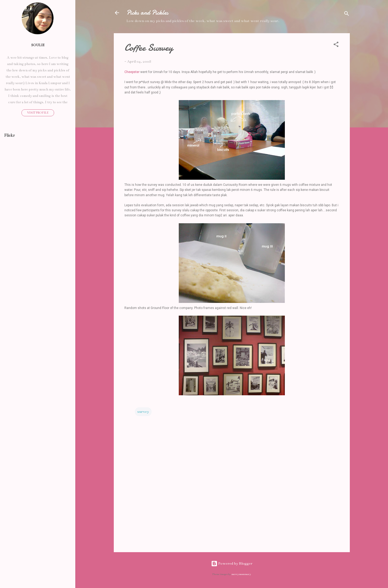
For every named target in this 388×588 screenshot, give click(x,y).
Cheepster (132, 72)
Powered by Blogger (232, 563)
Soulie (38, 45)
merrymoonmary (241, 574)
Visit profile (38, 113)
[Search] (347, 14)
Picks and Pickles (147, 13)
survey (143, 412)
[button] (336, 45)
